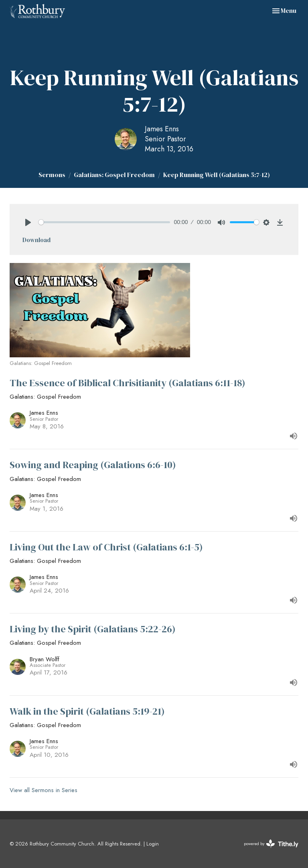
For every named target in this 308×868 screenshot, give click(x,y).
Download (36, 240)
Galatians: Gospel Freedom (114, 175)
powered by (271, 844)
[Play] (28, 222)
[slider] (104, 222)
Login (153, 844)
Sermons (52, 175)
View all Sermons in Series (44, 790)
